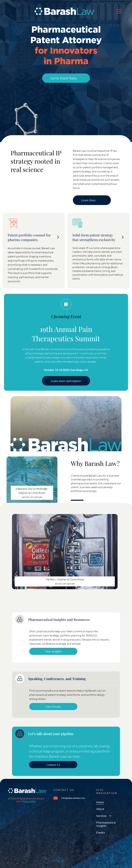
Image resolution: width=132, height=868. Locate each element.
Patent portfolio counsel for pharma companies (29, 237)
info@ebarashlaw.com (73, 798)
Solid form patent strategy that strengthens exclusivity (94, 237)
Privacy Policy (29, 801)
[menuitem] (110, 802)
